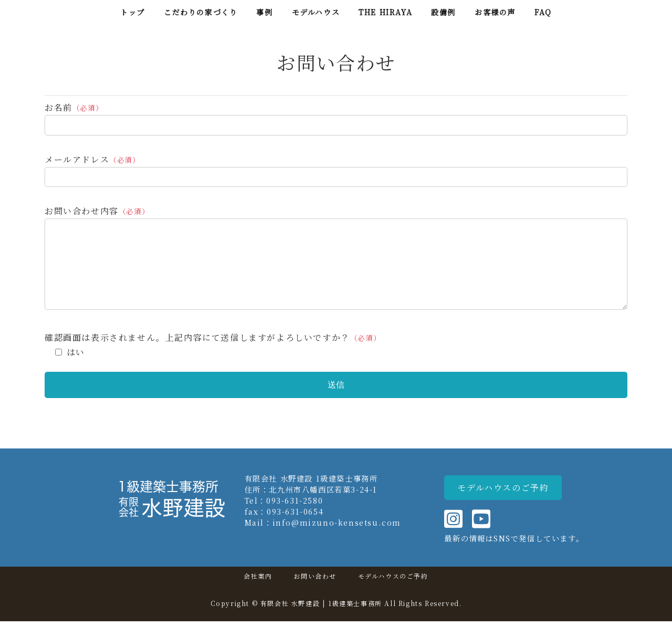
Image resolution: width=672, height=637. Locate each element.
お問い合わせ (315, 592)
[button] (503, 503)
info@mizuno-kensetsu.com (337, 538)
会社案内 (258, 592)
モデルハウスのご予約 (393, 592)
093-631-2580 (295, 516)
